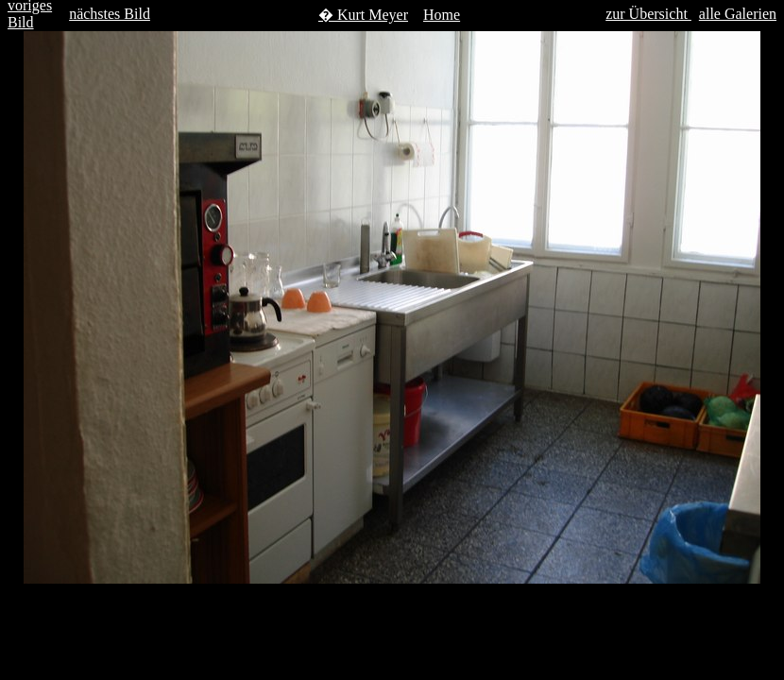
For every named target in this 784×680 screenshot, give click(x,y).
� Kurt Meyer (363, 15)
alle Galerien (738, 14)
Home (442, 15)
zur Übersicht (648, 14)
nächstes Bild (110, 14)
